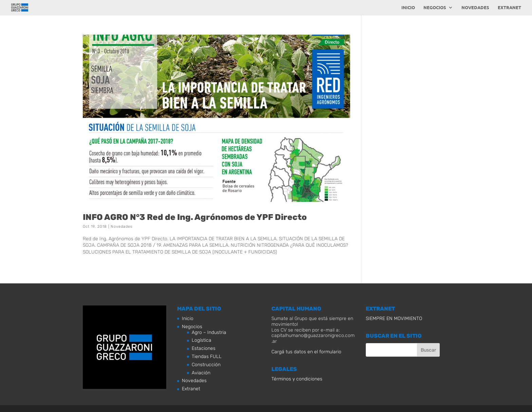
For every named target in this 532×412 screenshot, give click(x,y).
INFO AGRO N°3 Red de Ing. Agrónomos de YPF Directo (195, 217)
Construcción (206, 365)
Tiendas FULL (207, 357)
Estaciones (204, 348)
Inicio (408, 8)
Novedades (475, 8)
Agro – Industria (209, 332)
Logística (202, 340)
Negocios (435, 8)
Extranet (509, 8)
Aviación (201, 373)
